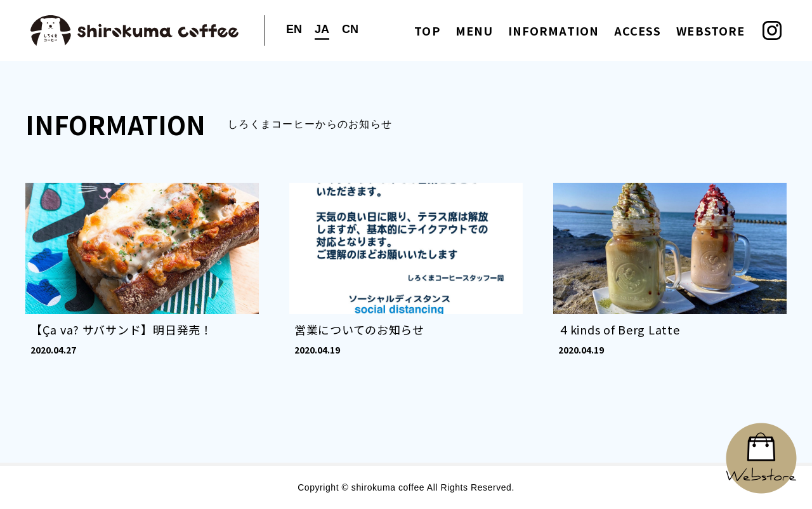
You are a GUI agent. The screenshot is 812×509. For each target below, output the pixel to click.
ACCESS (638, 30)
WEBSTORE (710, 30)
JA (322, 29)
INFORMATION (553, 30)
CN (350, 29)
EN (294, 29)
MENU (474, 30)
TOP (427, 30)
